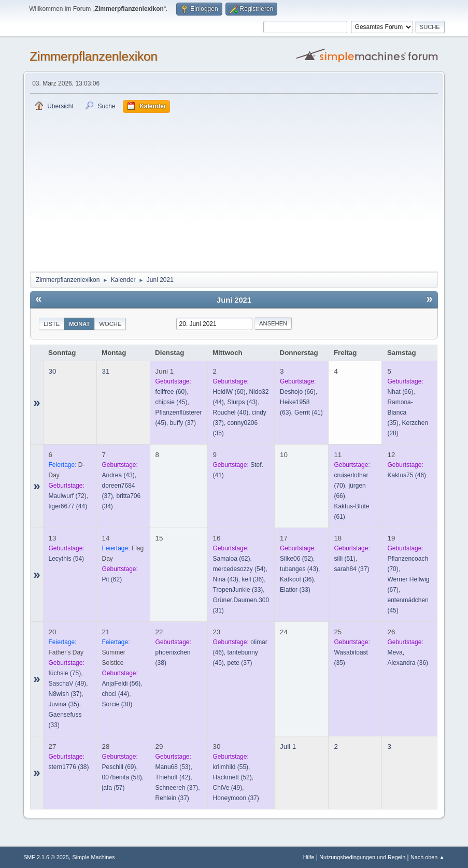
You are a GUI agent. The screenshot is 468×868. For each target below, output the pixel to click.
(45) (172, 402)
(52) (296, 559)
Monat (79, 324)
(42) (173, 777)
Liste (52, 324)
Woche (110, 324)
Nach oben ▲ (428, 857)
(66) (298, 392)
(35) (64, 704)
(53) (173, 767)
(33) (238, 590)
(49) (68, 684)
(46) (407, 475)
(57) (114, 788)
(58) (122, 777)
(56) (122, 684)
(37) (183, 423)
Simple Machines (93, 857)
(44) (68, 506)
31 (106, 371)
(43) (242, 402)
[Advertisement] (234, 191)
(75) (65, 673)
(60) (171, 392)
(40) (231, 412)
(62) (112, 579)
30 (53, 371)
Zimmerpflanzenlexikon (94, 56)
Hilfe (309, 857)
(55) (231, 767)
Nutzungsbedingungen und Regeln (362, 857)
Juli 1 (288, 746)
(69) (119, 767)
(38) (117, 704)
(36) (253, 579)
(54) (67, 559)
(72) (68, 496)
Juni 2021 (234, 300)
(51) (344, 559)
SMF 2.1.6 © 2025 (46, 857)
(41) (309, 412)
